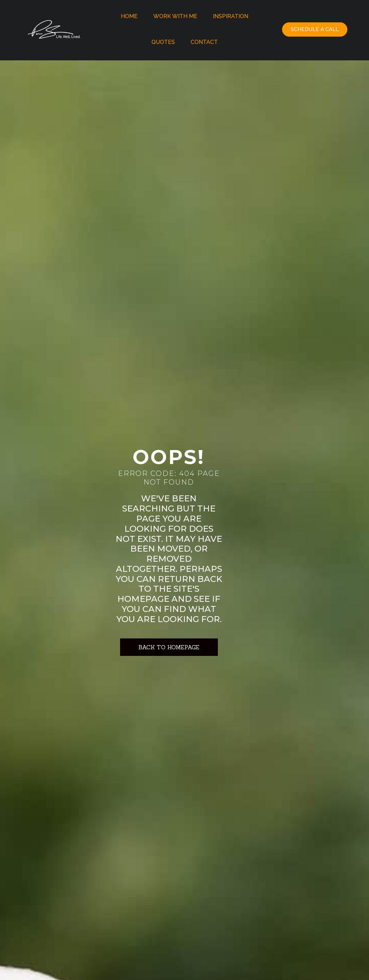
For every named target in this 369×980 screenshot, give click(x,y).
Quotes (163, 42)
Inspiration (231, 16)
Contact (204, 42)
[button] (315, 29)
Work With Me (175, 16)
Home (129, 16)
